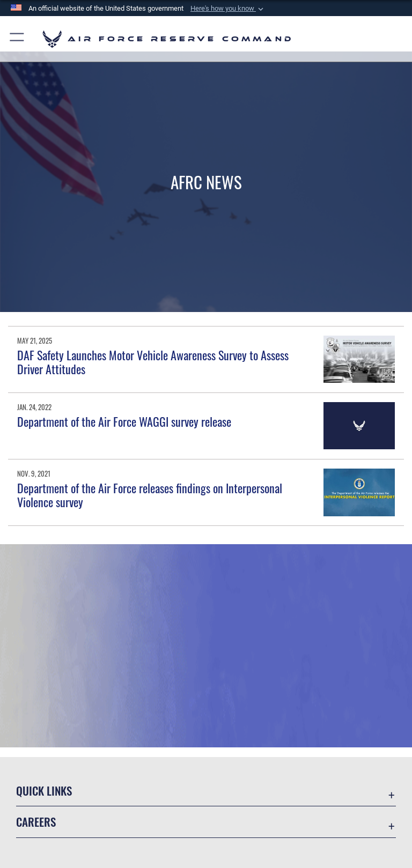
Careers (36, 822)
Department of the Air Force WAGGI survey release (124, 421)
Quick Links (44, 791)
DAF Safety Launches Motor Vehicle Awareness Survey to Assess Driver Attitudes (153, 362)
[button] (228, 9)
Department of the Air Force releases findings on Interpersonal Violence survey (150, 495)
